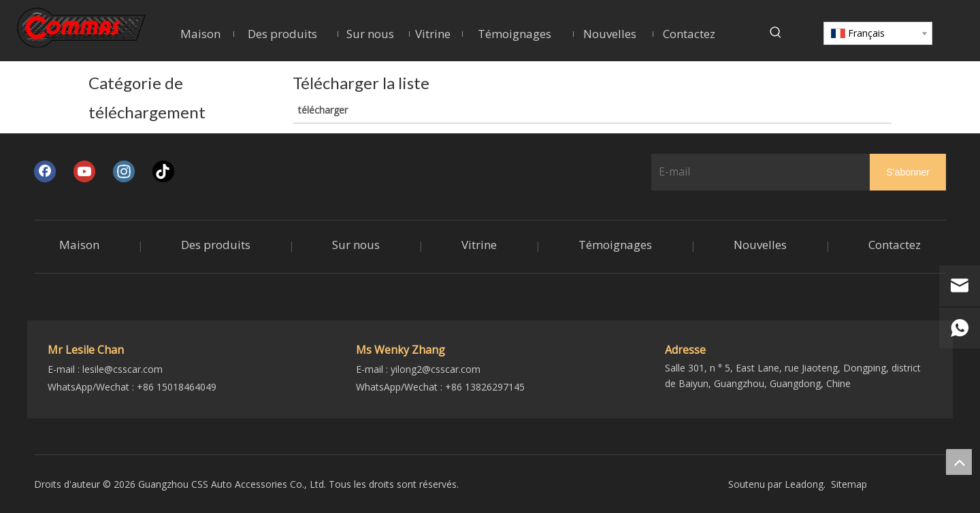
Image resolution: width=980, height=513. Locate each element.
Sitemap (849, 484)
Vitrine (479, 245)
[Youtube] (84, 171)
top (959, 462)
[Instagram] (124, 171)
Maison (79, 245)
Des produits (216, 245)
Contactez (895, 245)
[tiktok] (163, 171)
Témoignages (615, 245)
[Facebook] (45, 171)
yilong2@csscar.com (436, 369)
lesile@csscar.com (122, 369)
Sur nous (356, 245)
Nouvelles (760, 245)
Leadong (804, 484)
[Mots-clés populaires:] (776, 33)
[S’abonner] (908, 172)
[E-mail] (758, 171)
